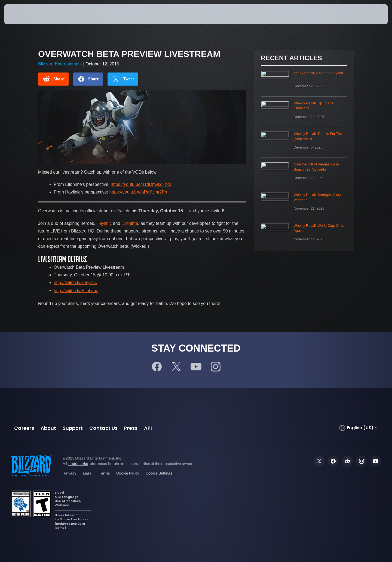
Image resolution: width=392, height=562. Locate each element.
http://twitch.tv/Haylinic (75, 282)
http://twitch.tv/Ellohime (76, 291)
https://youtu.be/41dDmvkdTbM (141, 184)
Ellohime (130, 223)
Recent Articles (291, 58)
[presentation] (24, 14)
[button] (368, 14)
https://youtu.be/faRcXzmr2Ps (138, 192)
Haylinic (104, 223)
